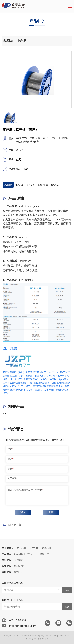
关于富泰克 (8, 548)
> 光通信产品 (42, 554)
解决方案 (19, 566)
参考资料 (19, 560)
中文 (25, 138)
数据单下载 (43, 185)
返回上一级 (12, 525)
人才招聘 (34, 548)
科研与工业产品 (47, 138)
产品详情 (8, 185)
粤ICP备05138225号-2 (37, 639)
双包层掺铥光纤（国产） (28, 141)
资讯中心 (6, 572)
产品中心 (33, 138)
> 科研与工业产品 (23, 554)
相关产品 (19, 185)
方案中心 (6, 566)
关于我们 (21, 548)
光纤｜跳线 (62, 138)
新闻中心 (19, 572)
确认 (67, 590)
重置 (51, 512)
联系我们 (46, 548)
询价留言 (31, 185)
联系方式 (55, 185)
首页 (19, 138)
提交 (23, 512)
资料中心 (6, 560)
